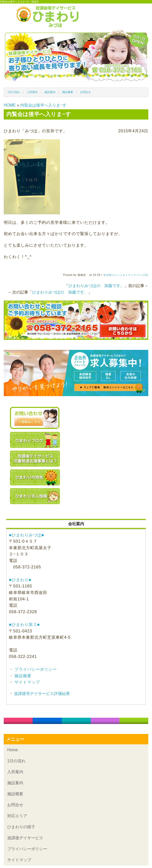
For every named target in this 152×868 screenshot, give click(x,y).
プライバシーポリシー (35, 669)
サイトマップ (27, 682)
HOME (10, 105)
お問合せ (85, 92)
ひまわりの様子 (21, 827)
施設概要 (68, 92)
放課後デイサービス (25, 838)
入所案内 (32, 92)
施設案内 (50, 92)
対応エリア (17, 816)
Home (13, 750)
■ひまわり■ (20, 580)
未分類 (107, 275)
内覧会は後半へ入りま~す (43, 105)
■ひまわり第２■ (24, 625)
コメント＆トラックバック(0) (130, 275)
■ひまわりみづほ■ (26, 535)
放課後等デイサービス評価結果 (41, 694)
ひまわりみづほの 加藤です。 (96, 286)
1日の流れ (14, 92)
